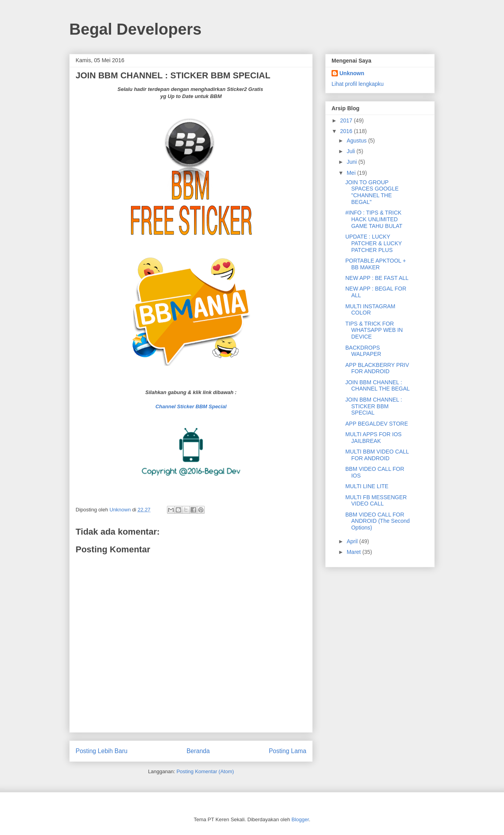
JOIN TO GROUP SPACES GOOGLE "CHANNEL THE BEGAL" (372, 192)
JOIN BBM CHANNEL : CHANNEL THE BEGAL (378, 386)
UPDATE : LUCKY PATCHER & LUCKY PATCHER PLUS (373, 243)
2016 (347, 131)
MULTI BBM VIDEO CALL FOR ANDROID (377, 455)
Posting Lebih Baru (102, 751)
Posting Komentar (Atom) (205, 771)
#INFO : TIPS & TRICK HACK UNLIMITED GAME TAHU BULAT (374, 219)
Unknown (352, 73)
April (353, 541)
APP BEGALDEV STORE (377, 424)
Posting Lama (288, 751)
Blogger (300, 819)
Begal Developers (135, 29)
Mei (352, 173)
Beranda (198, 751)
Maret (354, 552)
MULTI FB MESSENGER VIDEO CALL (376, 501)
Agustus (357, 141)
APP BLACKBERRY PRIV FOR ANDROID (377, 368)
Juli (351, 151)
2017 (347, 120)
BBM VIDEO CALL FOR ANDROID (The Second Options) (378, 521)
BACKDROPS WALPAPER (363, 351)
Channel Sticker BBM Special (191, 406)
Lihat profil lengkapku (358, 84)
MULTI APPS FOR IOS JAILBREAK (373, 438)
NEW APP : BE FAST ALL (377, 278)
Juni (352, 162)
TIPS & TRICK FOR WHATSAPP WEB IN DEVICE (374, 330)
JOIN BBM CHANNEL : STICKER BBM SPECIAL (374, 406)
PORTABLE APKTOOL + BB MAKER (376, 264)
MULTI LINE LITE (367, 486)
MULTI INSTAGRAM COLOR (370, 310)
